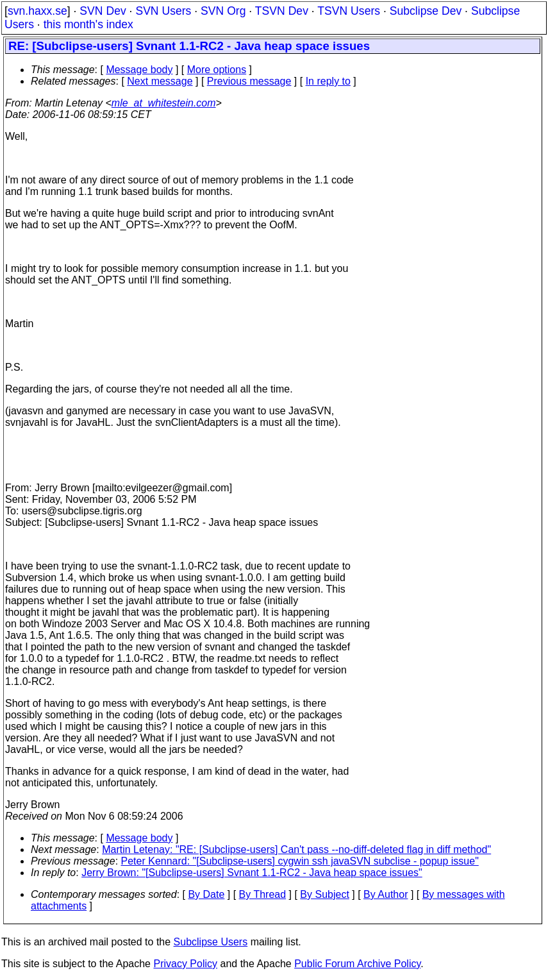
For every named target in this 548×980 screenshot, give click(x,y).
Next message (160, 81)
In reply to (328, 81)
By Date (206, 894)
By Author (386, 894)
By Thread (263, 894)
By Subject (324, 894)
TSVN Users (349, 11)
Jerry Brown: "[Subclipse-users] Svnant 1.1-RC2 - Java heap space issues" (252, 873)
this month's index (88, 24)
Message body (139, 70)
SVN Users (163, 11)
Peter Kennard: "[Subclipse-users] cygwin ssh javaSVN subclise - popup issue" (300, 861)
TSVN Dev (282, 11)
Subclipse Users (211, 942)
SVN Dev (103, 11)
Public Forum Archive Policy (357, 964)
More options (217, 70)
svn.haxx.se (37, 11)
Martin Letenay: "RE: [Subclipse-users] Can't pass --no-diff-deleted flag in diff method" (296, 849)
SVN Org (223, 11)
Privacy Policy (185, 964)
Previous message (249, 81)
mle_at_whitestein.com (164, 103)
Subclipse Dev (426, 11)
